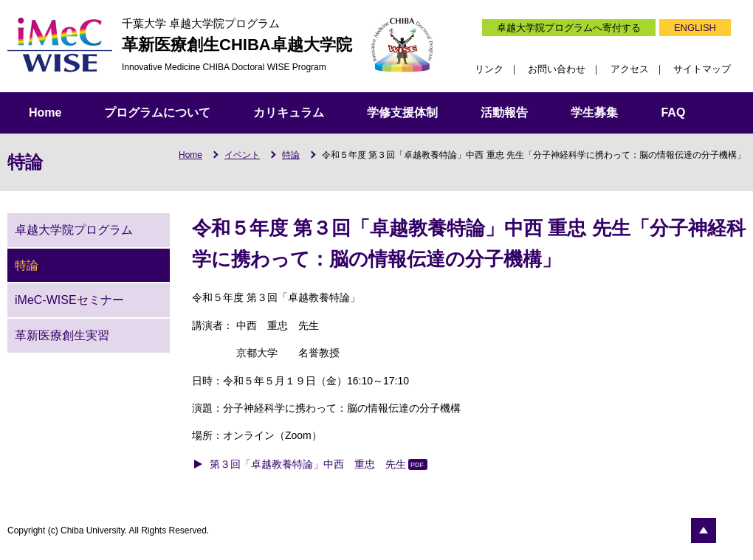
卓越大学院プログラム (74, 230)
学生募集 (594, 113)
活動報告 (504, 113)
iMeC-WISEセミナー (69, 300)
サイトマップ (702, 69)
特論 (291, 155)
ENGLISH (695, 28)
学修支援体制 (402, 113)
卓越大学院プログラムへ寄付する (569, 28)
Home (45, 113)
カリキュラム (289, 113)
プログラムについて (157, 113)
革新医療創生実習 (62, 335)
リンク (489, 69)
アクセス (630, 69)
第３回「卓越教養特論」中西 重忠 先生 (308, 464)
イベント (242, 155)
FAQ (673, 113)
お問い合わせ (557, 69)
